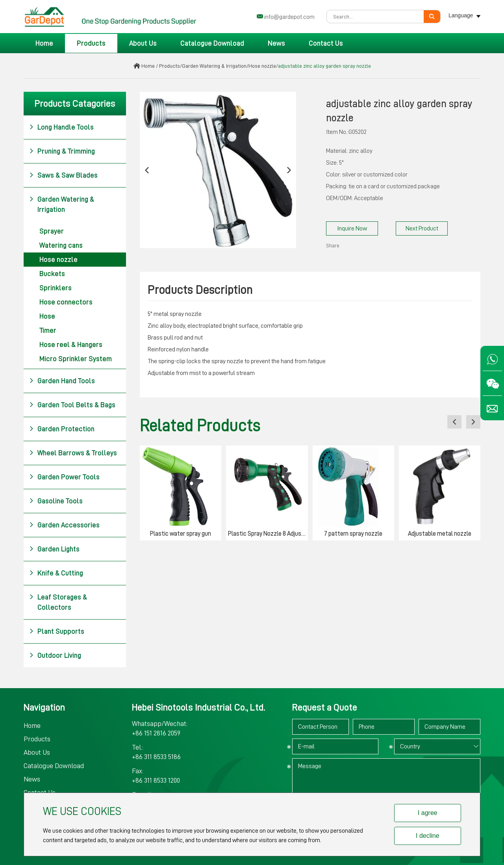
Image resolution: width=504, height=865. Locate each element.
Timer (48, 330)
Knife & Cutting (56, 573)
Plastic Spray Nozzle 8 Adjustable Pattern (268, 534)
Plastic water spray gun (181, 534)
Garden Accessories (64, 525)
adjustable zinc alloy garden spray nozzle (324, 66)
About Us (143, 43)
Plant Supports (57, 631)
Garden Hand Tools (62, 381)
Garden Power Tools (64, 477)
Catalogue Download (212, 43)
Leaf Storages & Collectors (58, 601)
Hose (47, 316)
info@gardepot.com (289, 17)
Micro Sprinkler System (76, 359)
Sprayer (52, 231)
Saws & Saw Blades (63, 175)
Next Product (422, 228)
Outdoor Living (55, 655)
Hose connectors (66, 302)
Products (91, 43)
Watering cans (61, 245)
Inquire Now (352, 228)
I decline (428, 836)
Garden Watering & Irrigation (214, 66)
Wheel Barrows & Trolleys (73, 453)
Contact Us (326, 43)
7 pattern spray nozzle (353, 534)
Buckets (52, 274)
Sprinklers (56, 288)
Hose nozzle (262, 66)
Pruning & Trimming (62, 151)
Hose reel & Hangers (71, 345)
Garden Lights (54, 549)
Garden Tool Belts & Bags (72, 405)
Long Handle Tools (61, 127)
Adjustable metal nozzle (440, 534)
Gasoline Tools (56, 501)
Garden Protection (62, 429)
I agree (428, 813)
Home (44, 43)
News (276, 43)
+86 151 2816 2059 (156, 733)
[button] (147, 170)
